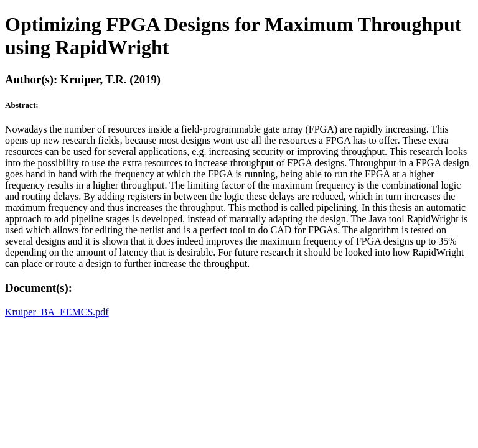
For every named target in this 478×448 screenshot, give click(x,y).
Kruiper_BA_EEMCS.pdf (57, 312)
